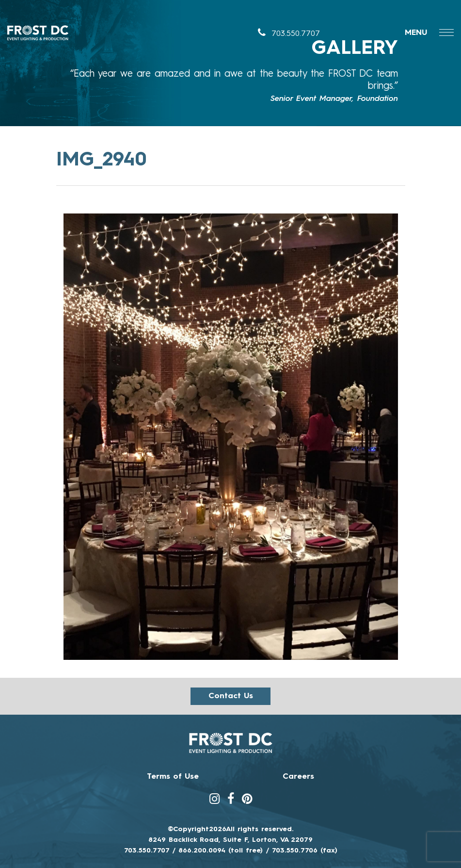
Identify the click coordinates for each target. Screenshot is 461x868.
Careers (298, 777)
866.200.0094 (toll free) (221, 851)
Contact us (231, 696)
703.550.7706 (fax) (305, 851)
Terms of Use (173, 777)
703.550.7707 (289, 34)
